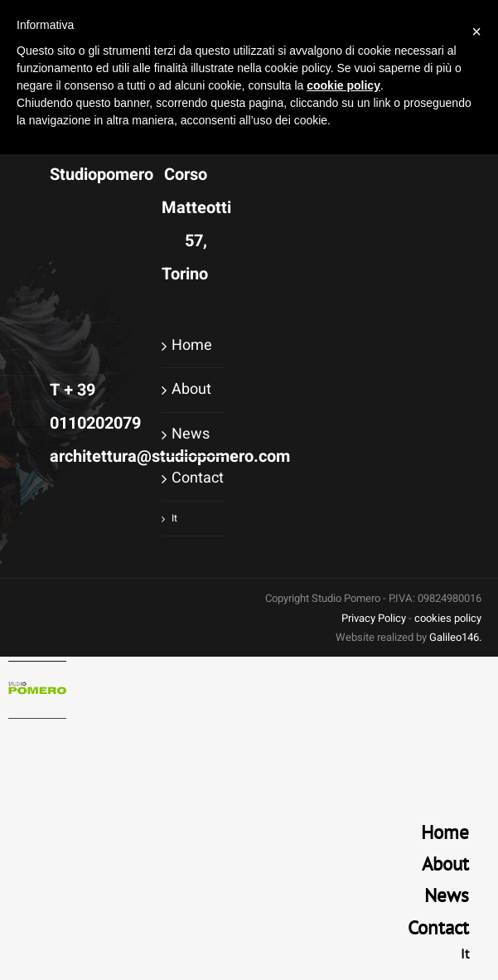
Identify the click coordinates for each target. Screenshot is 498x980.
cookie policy (343, 85)
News (191, 434)
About (191, 389)
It (174, 518)
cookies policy (448, 618)
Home (192, 345)
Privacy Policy (374, 618)
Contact (193, 478)
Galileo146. (455, 637)
